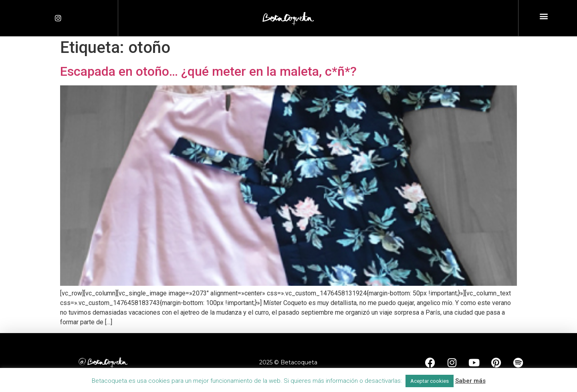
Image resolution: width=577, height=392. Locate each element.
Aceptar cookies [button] (430, 381)
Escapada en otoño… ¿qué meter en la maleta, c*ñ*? (208, 71)
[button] (544, 16)
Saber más (470, 381)
